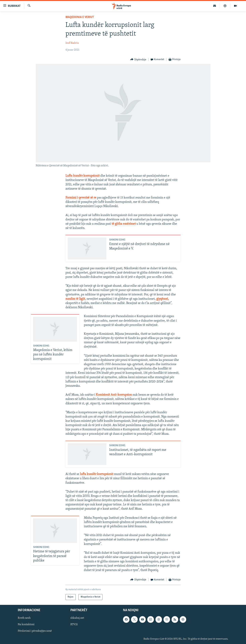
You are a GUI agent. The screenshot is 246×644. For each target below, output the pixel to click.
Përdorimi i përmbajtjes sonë (35, 631)
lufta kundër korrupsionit (97, 474)
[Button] (138, 60)
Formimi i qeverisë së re (81, 198)
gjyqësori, (163, 299)
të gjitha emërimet (124, 224)
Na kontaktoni (26, 625)
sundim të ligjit (75, 299)
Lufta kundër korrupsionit (83, 176)
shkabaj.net (77, 618)
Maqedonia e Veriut (80, 17)
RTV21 (74, 625)
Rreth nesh (24, 618)
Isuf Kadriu (72, 43)
